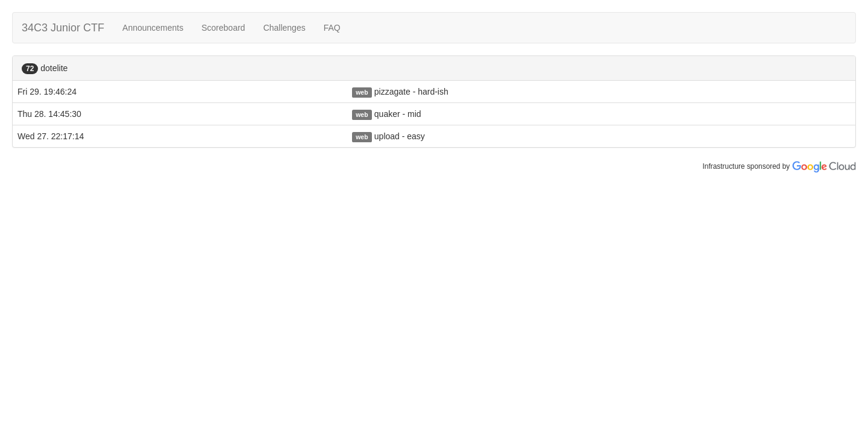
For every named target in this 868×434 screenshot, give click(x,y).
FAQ (332, 28)
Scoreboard (223, 28)
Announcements (153, 28)
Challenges (285, 28)
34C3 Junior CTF (63, 28)
